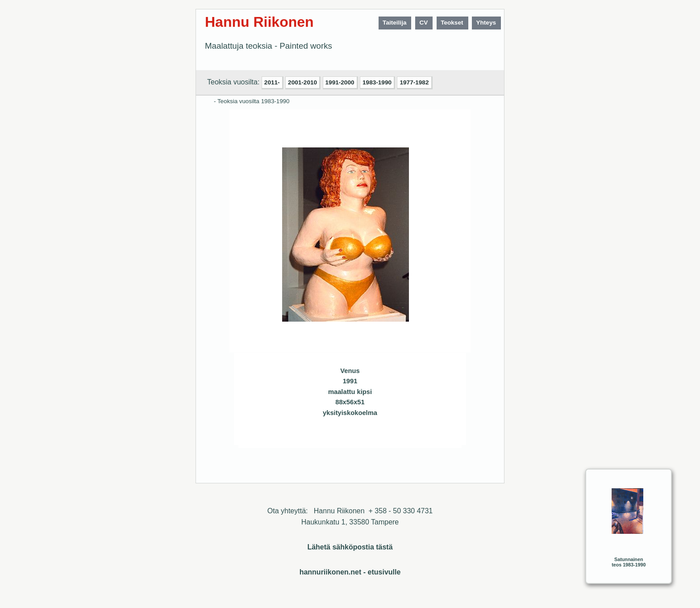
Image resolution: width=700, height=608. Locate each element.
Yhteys (486, 23)
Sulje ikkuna (433, 438)
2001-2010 (302, 82)
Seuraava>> (307, 438)
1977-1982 (414, 82)
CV (423, 23)
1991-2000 (340, 82)
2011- (272, 82)
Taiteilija (394, 23)
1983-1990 (377, 82)
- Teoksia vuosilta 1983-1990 (252, 101)
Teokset (452, 23)
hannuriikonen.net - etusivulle (350, 572)
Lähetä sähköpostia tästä (350, 547)
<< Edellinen (289, 438)
